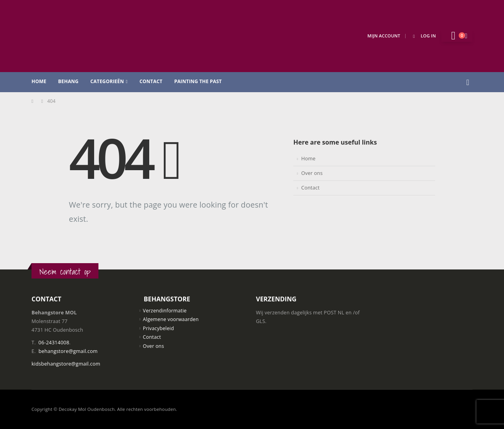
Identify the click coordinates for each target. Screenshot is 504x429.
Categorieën (107, 81)
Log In (423, 36)
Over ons (312, 173)
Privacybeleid (159, 328)
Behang (69, 81)
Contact (151, 81)
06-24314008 (54, 343)
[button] (468, 82)
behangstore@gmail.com (68, 351)
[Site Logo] (91, 36)
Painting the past (198, 81)
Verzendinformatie (165, 311)
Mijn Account (384, 36)
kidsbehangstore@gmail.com (66, 364)
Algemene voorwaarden (171, 320)
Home (39, 81)
